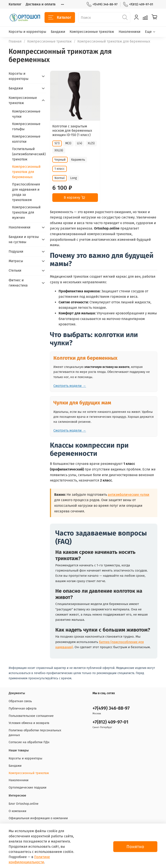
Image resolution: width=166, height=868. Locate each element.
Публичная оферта (23, 709)
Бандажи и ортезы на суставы (24, 239)
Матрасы (16, 261)
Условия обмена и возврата (29, 723)
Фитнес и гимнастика (18, 283)
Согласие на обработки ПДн (29, 742)
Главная (15, 41)
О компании (18, 811)
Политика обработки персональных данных (35, 733)
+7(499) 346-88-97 (102, 4)
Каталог (15, 4)
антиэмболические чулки (129, 495)
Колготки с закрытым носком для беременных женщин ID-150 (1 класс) (72, 131)
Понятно (135, 847)
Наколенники (130, 32)
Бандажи (58, 32)
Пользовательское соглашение (31, 716)
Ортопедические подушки (28, 788)
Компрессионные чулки (26, 114)
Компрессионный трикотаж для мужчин (26, 212)
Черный (60, 160)
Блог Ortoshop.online (24, 804)
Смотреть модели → (70, 386)
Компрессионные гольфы (26, 126)
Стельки (15, 270)
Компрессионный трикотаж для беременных (26, 172)
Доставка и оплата (41, 4)
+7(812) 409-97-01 (138, 4)
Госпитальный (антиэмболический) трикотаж (29, 154)
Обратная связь (20, 701)
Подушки (16, 251)
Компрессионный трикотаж (29, 773)
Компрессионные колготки (26, 139)
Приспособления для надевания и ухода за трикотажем (26, 192)
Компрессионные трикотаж (92, 32)
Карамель (78, 160)
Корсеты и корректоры (27, 32)
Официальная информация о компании (38, 818)
